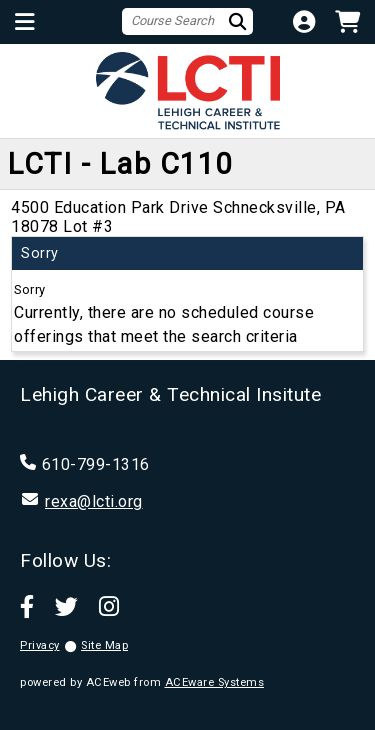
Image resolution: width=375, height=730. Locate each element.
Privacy (40, 645)
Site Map (104, 645)
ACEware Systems (215, 682)
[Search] (240, 21)
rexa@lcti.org (94, 501)
